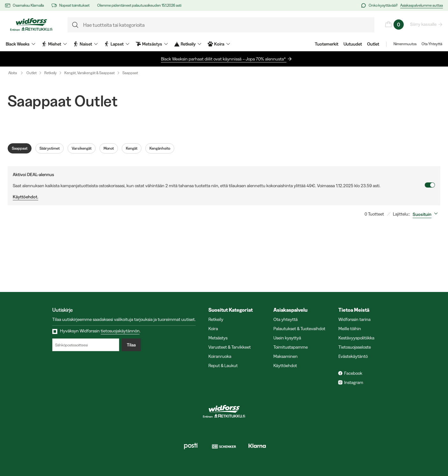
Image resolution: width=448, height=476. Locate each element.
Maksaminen (285, 356)
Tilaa (131, 345)
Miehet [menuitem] (54, 44)
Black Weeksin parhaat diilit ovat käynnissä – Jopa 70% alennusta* (224, 59)
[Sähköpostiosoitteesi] (86, 345)
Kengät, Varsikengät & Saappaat (90, 73)
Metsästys (218, 338)
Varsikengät (82, 148)
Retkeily (51, 73)
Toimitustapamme (291, 347)
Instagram (354, 382)
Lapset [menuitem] (117, 44)
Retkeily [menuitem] (188, 44)
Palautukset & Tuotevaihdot (299, 329)
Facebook (353, 373)
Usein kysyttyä (287, 338)
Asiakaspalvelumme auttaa (422, 5)
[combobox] (426, 214)
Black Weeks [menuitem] (21, 44)
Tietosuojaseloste (355, 347)
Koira (213, 329)
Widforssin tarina (354, 319)
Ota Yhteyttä (432, 44)
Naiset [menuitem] (86, 44)
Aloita (17, 73)
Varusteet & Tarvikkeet (230, 347)
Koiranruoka (220, 356)
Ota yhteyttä (285, 319)
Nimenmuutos (405, 44)
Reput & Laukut (223, 366)
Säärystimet (50, 148)
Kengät (132, 148)
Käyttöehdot (285, 366)
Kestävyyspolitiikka (356, 338)
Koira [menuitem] (219, 44)
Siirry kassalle (424, 24)
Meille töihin (350, 329)
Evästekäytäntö (353, 356)
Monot (109, 148)
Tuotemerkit (327, 44)
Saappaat (130, 73)
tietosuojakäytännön (120, 331)
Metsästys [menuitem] (152, 44)
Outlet (373, 44)
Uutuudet (353, 44)
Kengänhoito (160, 148)
